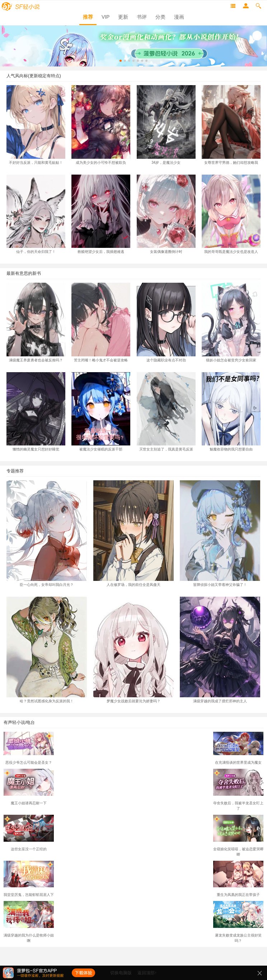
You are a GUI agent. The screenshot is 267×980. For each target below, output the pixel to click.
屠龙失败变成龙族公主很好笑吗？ (238, 935)
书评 (142, 17)
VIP (106, 17)
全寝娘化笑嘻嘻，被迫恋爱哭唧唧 (238, 849)
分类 (160, 17)
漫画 (179, 17)
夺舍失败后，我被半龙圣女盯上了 (238, 803)
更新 (123, 17)
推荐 (88, 17)
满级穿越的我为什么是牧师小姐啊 (29, 935)
